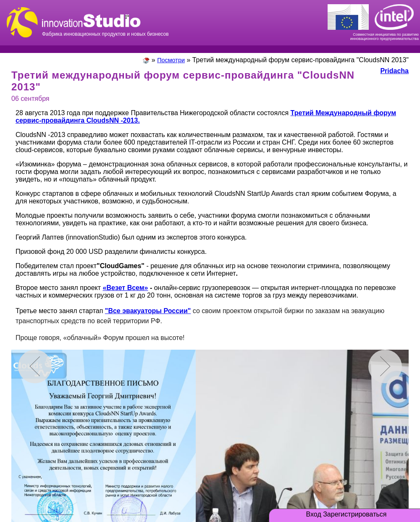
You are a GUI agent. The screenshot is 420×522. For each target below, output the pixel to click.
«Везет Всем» (126, 288)
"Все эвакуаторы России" (148, 311)
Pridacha (394, 71)
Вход (314, 514)
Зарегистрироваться (355, 514)
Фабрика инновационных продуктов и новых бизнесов (105, 21)
